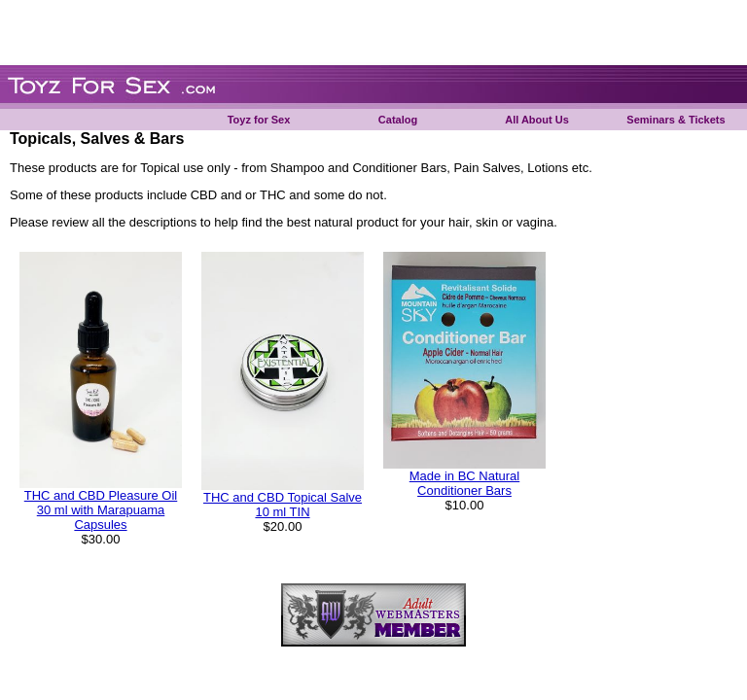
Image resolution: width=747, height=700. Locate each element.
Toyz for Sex (259, 120)
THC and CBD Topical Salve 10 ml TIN (283, 505)
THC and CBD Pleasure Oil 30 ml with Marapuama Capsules (101, 510)
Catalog (398, 120)
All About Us (537, 120)
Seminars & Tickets (676, 120)
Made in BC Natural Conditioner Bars (464, 483)
